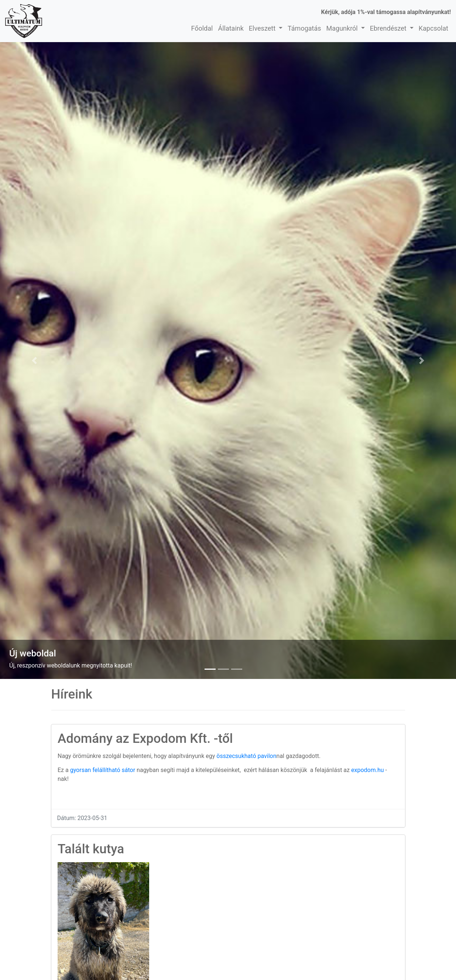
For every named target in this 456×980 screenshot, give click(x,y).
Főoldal (202, 28)
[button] (34, 361)
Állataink (231, 28)
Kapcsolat (433, 28)
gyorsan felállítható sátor (103, 770)
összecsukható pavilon (246, 756)
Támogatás (304, 28)
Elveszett (263, 28)
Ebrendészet (389, 28)
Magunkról (343, 28)
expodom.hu (368, 770)
